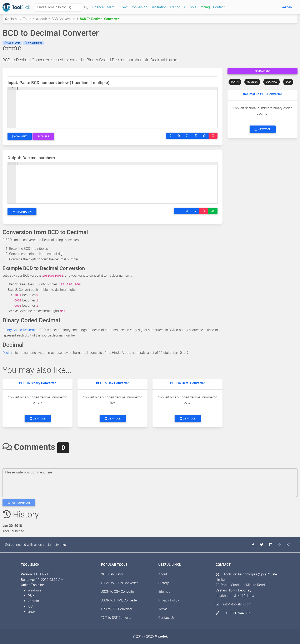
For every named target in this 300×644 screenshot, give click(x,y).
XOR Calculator (112, 574)
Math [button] (111, 7)
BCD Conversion (63, 19)
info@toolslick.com (234, 604)
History (164, 583)
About (163, 574)
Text (124, 7)
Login (287, 8)
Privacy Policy (169, 600)
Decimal (8, 353)
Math (41, 19)
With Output (21, 212)
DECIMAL (272, 82)
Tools (27, 19)
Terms (163, 609)
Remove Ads (262, 71)
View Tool (263, 129)
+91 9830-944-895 (233, 613)
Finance (98, 7)
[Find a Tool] (58, 7)
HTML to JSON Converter (119, 583)
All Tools (190, 7)
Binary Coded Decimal (19, 330)
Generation (159, 7)
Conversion (139, 7)
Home (12, 19)
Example (43, 137)
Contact (219, 7)
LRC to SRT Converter (117, 609)
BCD (288, 82)
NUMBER (252, 82)
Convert (20, 137)
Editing (175, 7)
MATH (235, 82)
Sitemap (164, 592)
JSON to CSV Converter (118, 592)
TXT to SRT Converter (117, 618)
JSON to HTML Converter (119, 600)
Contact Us (166, 618)
